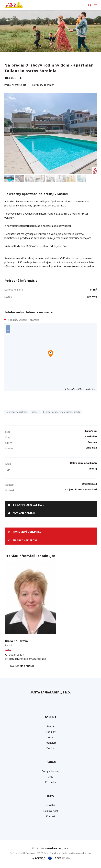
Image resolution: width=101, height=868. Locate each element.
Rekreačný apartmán (43, 85)
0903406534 (17, 655)
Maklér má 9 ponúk (21, 666)
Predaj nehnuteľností (15, 85)
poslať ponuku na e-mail (26, 505)
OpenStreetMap (75, 389)
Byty (51, 777)
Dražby (50, 748)
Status (8, 297)
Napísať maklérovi (22, 540)
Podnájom (51, 743)
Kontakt (51, 816)
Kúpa (50, 737)
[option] (50, 31)
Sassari (35, 412)
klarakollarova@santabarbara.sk (27, 659)
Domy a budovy (51, 771)
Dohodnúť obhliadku (25, 532)
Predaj (51, 726)
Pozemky (51, 782)
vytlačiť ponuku (21, 513)
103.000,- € (13, 78)
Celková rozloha (14, 290)
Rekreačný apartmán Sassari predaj (62, 412)
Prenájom (50, 732)
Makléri (50, 805)
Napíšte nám (51, 811)
